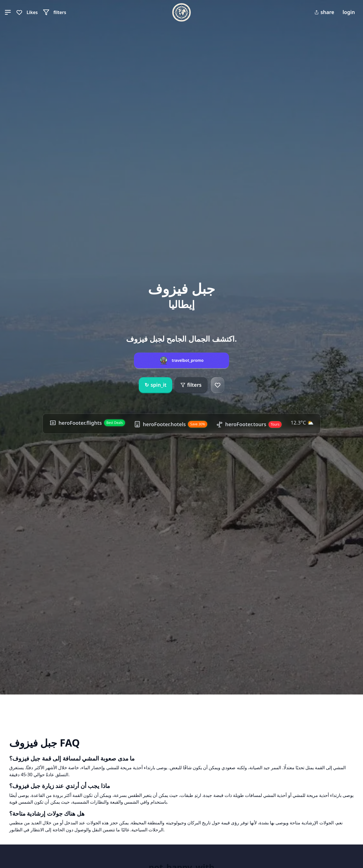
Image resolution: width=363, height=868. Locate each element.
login (349, 12)
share (324, 12)
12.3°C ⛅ (302, 423)
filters (191, 385)
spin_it (155, 385)
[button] (8, 12)
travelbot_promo (188, 360)
